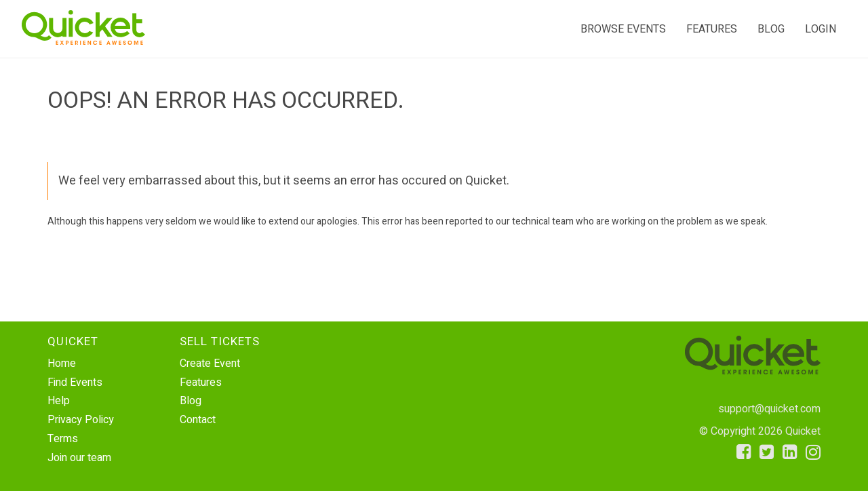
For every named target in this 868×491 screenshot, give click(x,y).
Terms (63, 439)
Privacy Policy (81, 420)
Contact (198, 420)
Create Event (210, 364)
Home (62, 364)
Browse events (623, 29)
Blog (771, 29)
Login (821, 29)
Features (712, 29)
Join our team (79, 458)
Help (59, 401)
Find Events (75, 382)
